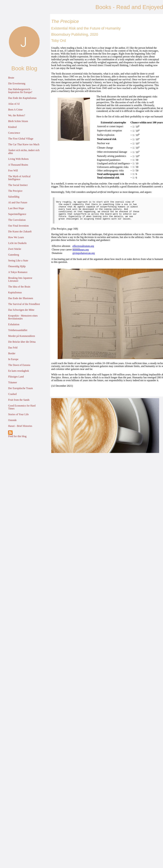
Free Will (13, 171)
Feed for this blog (17, 434)
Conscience (14, 133)
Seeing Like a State (18, 260)
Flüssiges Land (16, 377)
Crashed (12, 394)
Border (12, 353)
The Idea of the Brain (19, 287)
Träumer (13, 382)
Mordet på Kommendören (21, 336)
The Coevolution (17, 220)
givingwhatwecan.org (84, 257)
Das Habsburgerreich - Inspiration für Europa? (20, 91)
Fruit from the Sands (19, 400)
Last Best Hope (16, 208)
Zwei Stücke (15, 249)
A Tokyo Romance (18, 272)
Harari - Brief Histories (20, 426)
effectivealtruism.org (83, 250)
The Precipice (15, 191)
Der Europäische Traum (20, 388)
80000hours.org (81, 253)
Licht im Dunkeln (17, 243)
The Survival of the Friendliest (24, 304)
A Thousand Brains (18, 165)
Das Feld (13, 348)
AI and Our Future (18, 202)
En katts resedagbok (18, 371)
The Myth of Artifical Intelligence (19, 178)
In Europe (13, 359)
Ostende (12, 420)
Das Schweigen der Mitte (21, 310)
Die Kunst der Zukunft (20, 231)
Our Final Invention (18, 226)
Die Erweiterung (17, 83)
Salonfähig (14, 197)
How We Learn (16, 237)
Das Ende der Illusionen (21, 298)
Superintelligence (17, 214)
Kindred (12, 127)
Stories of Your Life (18, 414)
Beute (11, 78)
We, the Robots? (17, 115)
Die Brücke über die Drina (22, 342)
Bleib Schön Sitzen (18, 121)
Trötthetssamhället (18, 330)
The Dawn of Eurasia (19, 365)
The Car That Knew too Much (24, 144)
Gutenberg (13, 255)
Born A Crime (15, 110)
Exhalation (14, 324)
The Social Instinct (18, 185)
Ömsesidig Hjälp (17, 266)
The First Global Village (21, 139)
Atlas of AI (14, 104)
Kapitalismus (15, 292)
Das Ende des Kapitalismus (22, 98)
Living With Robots (18, 159)
